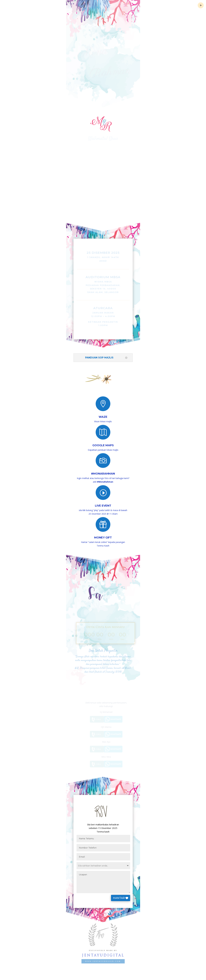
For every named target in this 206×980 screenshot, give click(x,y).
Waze (103, 415)
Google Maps (103, 443)
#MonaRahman (103, 471)
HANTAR (124, 898)
